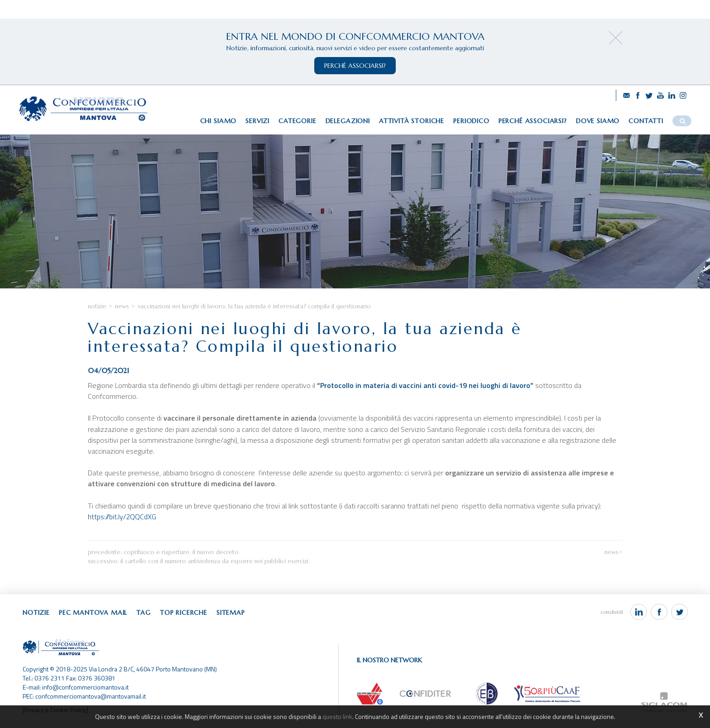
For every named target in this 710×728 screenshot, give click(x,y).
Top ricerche (184, 613)
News (122, 306)
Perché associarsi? (533, 121)
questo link (337, 716)
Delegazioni (348, 121)
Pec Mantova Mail (93, 613)
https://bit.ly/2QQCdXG (123, 517)
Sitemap (231, 613)
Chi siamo (218, 121)
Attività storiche (412, 121)
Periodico (471, 121)
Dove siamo (598, 121)
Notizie (97, 306)
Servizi (257, 121)
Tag (144, 613)
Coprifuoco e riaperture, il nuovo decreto (181, 552)
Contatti (646, 121)
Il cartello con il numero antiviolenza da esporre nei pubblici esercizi (214, 561)
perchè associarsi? (355, 66)
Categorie (297, 121)
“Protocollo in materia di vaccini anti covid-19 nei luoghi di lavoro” (425, 385)
